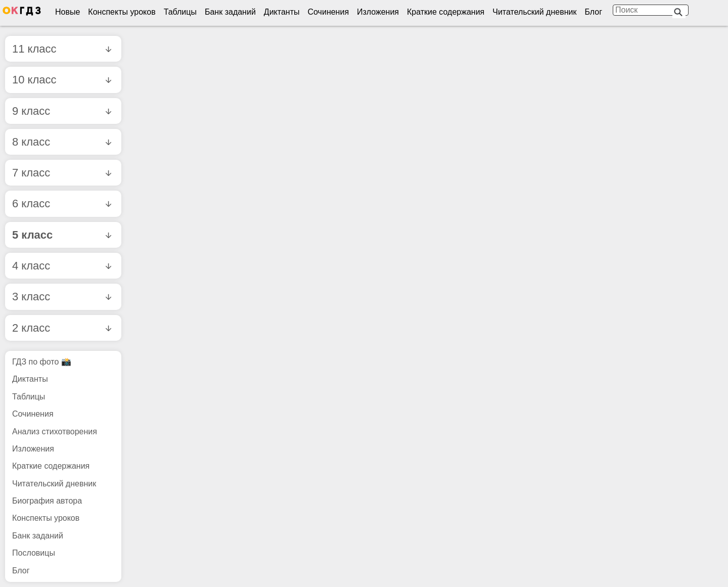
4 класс (62, 266)
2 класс (62, 328)
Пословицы (34, 553)
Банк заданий (230, 12)
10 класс (62, 80)
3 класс (62, 297)
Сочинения (329, 12)
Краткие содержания (446, 12)
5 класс (62, 235)
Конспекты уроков (122, 12)
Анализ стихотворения (55, 432)
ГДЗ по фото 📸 (42, 362)
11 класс (62, 49)
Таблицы (180, 12)
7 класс (62, 173)
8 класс (62, 142)
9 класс (62, 111)
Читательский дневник (534, 12)
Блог (593, 12)
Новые (67, 12)
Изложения (378, 12)
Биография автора (47, 501)
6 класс (62, 204)
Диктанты (282, 12)
